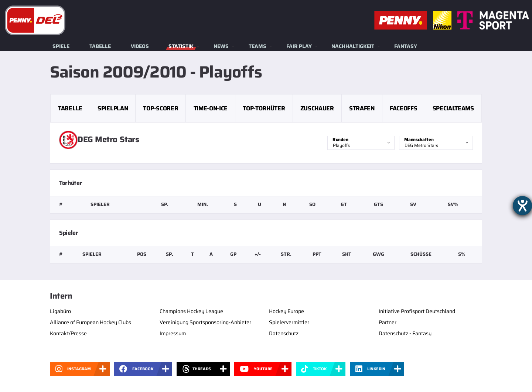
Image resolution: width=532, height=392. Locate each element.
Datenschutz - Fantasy (405, 333)
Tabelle (100, 46)
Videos (140, 46)
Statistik (181, 46)
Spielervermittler (289, 322)
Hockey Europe (287, 311)
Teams (258, 46)
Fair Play (299, 46)
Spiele (61, 46)
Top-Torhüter (264, 108)
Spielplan (113, 108)
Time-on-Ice (211, 108)
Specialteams (453, 108)
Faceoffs (403, 108)
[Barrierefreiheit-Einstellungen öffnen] (522, 206)
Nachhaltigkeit (353, 46)
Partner (388, 322)
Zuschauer (317, 108)
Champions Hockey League (191, 311)
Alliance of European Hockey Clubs (91, 322)
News (221, 46)
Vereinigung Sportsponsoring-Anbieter (205, 322)
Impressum (173, 333)
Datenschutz (284, 333)
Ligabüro (60, 311)
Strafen (362, 108)
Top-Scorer (161, 108)
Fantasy (406, 46)
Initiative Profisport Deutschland (417, 311)
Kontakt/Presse (68, 333)
